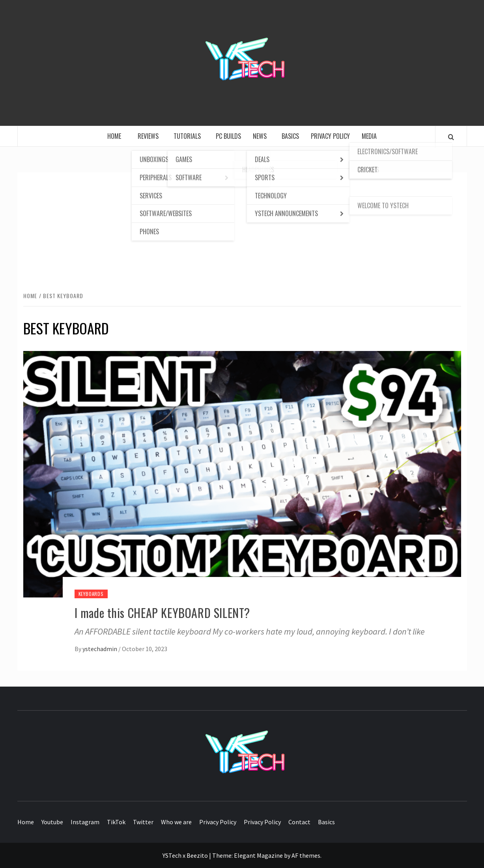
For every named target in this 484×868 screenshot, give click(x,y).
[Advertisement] (242, 231)
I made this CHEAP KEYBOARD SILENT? (162, 613)
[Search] (451, 137)
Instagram (85, 822)
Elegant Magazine (258, 855)
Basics (290, 136)
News (261, 136)
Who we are (176, 822)
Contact (299, 822)
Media (369, 136)
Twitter (143, 822)
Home (117, 136)
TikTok (116, 822)
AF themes (306, 855)
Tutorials (189, 136)
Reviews (150, 136)
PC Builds (228, 136)
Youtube (52, 822)
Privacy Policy (330, 136)
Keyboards (91, 594)
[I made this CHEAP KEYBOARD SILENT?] (242, 473)
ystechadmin (100, 649)
